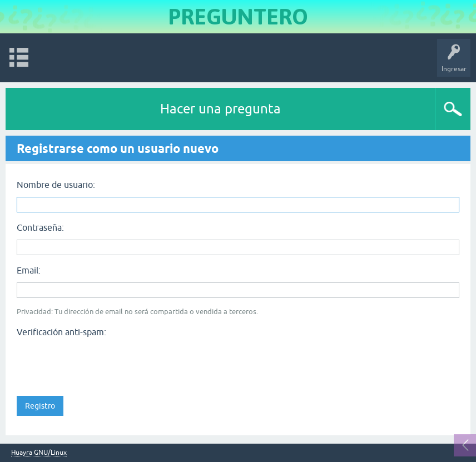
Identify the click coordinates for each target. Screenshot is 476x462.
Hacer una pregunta (220, 109)
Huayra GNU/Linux (39, 453)
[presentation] (101, 363)
